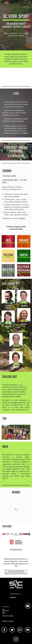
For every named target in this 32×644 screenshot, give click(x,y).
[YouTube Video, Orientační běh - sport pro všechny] (16, 76)
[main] (16, 22)
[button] (2, 2)
